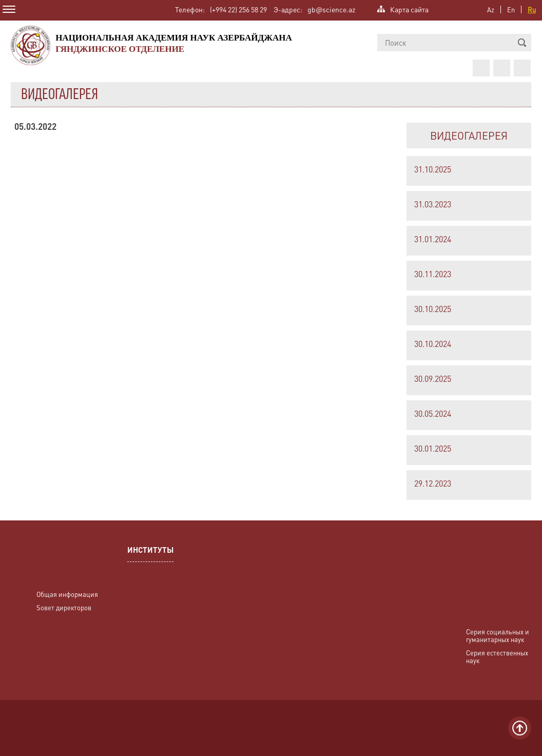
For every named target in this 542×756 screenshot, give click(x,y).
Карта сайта (409, 8)
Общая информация (67, 594)
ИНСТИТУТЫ (150, 551)
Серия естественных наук (497, 656)
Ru (532, 9)
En (511, 9)
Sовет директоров (64, 607)
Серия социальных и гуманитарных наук (498, 635)
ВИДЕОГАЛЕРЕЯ (469, 135)
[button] (522, 43)
